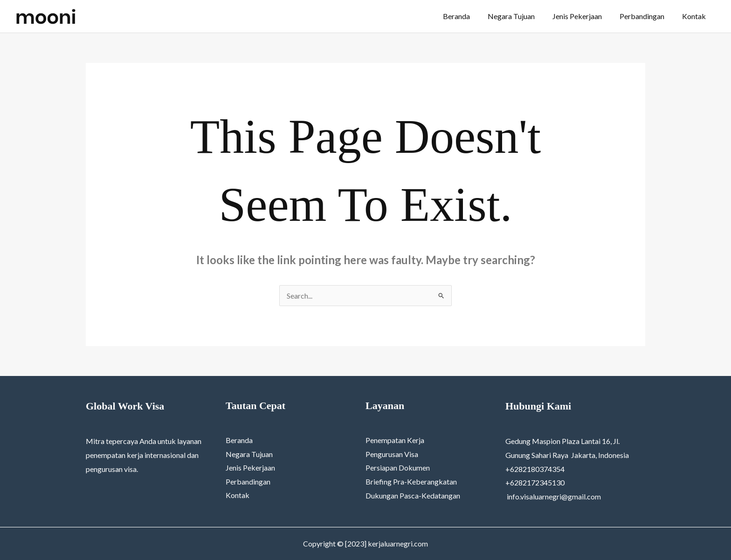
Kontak (695, 16)
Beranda (469, 16)
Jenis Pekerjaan (584, 16)
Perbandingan (646, 16)
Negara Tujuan (521, 16)
